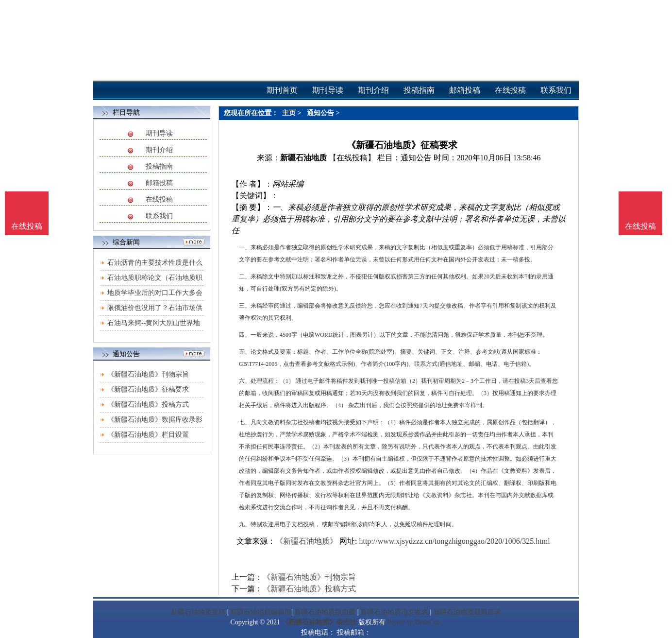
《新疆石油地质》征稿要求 (148, 389)
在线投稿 (159, 199)
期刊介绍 (159, 150)
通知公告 (320, 113)
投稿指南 (159, 166)
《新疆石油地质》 (306, 541)
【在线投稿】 (352, 158)
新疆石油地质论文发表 (394, 612)
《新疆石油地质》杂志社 (319, 622)
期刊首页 (282, 90)
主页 (289, 113)
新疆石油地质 (303, 158)
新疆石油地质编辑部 (261, 612)
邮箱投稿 (159, 183)
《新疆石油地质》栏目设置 (148, 435)
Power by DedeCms (414, 622)
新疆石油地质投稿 (198, 612)
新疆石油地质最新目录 (467, 612)
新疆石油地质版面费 (325, 612)
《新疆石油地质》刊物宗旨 (148, 374)
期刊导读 (159, 133)
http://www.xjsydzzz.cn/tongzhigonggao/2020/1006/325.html (454, 541)
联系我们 (159, 216)
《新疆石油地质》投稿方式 (148, 405)
